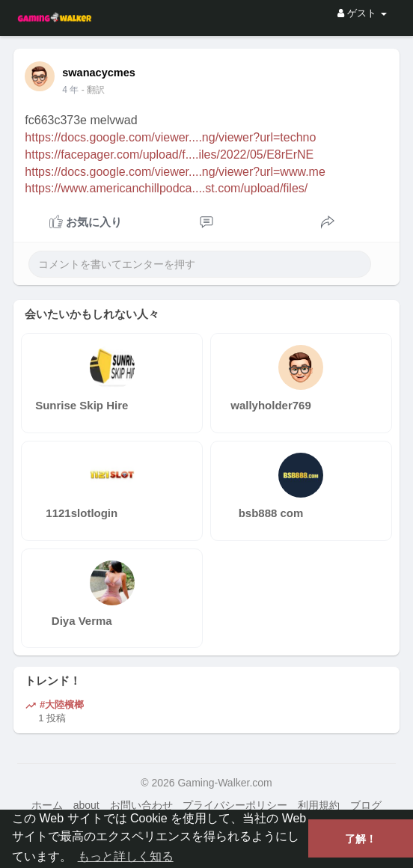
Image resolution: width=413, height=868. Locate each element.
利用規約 (319, 805)
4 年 (70, 90)
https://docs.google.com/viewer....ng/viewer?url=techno (170, 137)
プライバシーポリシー (235, 805)
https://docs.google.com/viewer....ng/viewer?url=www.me (175, 172)
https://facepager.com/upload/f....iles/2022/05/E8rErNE (169, 155)
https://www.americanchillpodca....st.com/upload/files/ (166, 188)
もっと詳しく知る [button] (126, 856)
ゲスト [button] (362, 13)
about (86, 805)
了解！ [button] (361, 839)
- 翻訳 (93, 90)
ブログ (366, 805)
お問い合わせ (141, 805)
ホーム (47, 805)
